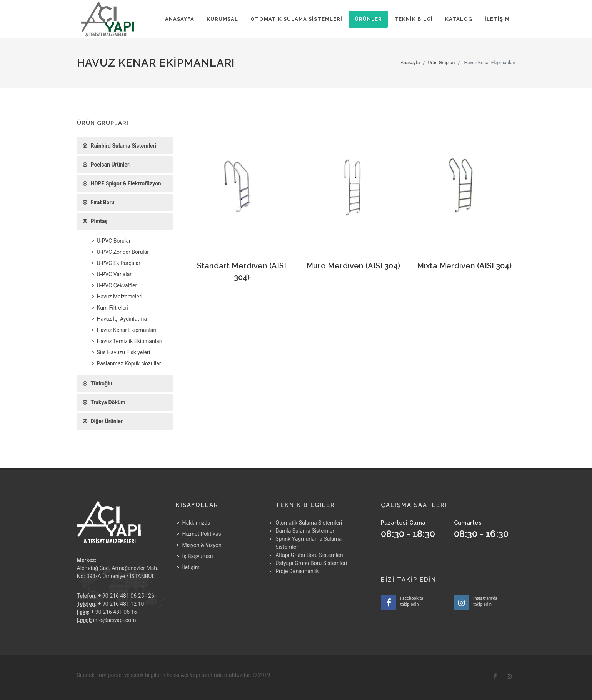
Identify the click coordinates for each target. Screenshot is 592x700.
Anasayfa (410, 63)
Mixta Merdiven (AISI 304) (464, 266)
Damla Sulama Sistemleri (305, 531)
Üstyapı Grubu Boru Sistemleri (311, 563)
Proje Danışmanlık (297, 571)
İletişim (191, 567)
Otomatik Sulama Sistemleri (309, 523)
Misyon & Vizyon (202, 545)
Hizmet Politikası (202, 534)
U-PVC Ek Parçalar (119, 263)
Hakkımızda (196, 523)
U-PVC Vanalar (114, 274)
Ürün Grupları (441, 63)
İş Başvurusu (197, 556)
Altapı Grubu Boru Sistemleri (309, 555)
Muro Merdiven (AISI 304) (353, 266)
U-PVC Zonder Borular (123, 252)
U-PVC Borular (114, 241)
